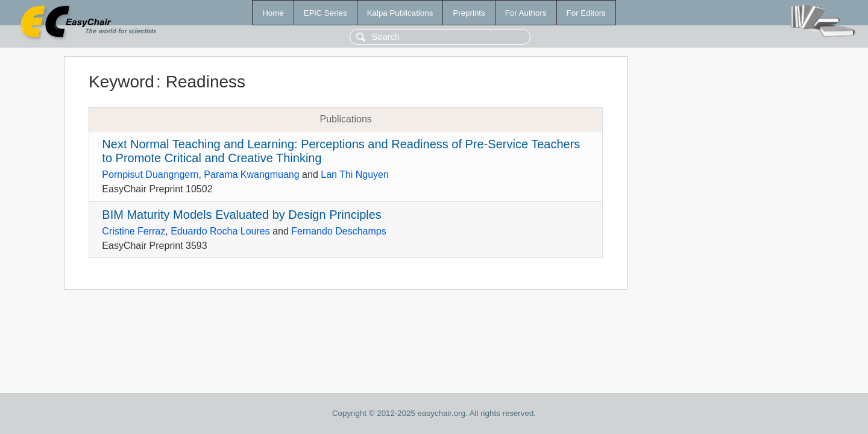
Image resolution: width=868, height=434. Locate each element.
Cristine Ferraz (134, 231)
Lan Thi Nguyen (355, 175)
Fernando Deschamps (338, 231)
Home (273, 13)
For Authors (526, 13)
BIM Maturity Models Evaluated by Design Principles (242, 215)
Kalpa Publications (400, 13)
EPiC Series (325, 13)
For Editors (586, 13)
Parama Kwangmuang (251, 175)
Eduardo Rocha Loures (220, 231)
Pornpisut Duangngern (150, 175)
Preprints (469, 13)
